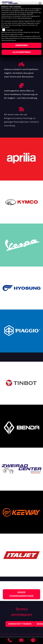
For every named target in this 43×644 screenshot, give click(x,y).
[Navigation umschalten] (40, 3)
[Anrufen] (10, 641)
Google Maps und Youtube (15, 30)
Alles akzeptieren (22, 52)
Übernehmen (22, 45)
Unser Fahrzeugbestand (22, 594)
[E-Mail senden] (21, 641)
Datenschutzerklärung (25, 18)
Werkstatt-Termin (20, 624)
